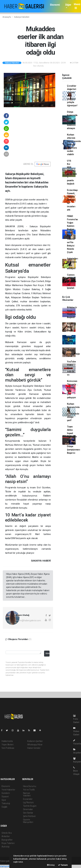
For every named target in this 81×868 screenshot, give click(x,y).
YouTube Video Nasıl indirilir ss (71, 368)
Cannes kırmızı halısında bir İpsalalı (72, 281)
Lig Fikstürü (28, 802)
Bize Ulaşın (76, 771)
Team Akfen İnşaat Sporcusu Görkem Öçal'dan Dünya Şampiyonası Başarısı (74, 440)
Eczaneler (28, 799)
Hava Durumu (30, 786)
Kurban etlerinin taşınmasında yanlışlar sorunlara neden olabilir (74, 145)
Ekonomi (55, 5)
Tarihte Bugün (30, 806)
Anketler (6, 836)
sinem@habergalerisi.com (28, 620)
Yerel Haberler (8, 790)
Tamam (63, 865)
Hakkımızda (7, 741)
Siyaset (5, 797)
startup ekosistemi (9, 866)
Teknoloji (6, 803)
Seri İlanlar (28, 813)
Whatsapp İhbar (35, 745)
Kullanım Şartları (35, 741)
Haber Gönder (34, 748)
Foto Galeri (76, 719)
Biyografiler (7, 840)
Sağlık (4, 807)
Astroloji (5, 847)
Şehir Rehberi (29, 816)
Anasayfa (7, 17)
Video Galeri (76, 731)
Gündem (6, 793)
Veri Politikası (8, 748)
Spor (4, 800)
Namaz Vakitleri (27, 794)
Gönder (48, 653)
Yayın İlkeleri (7, 745)
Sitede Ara (7, 833)
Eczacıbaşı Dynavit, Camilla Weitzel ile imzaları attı (72, 200)
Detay (51, 865)
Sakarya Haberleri (22, 17)
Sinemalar (28, 809)
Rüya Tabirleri (8, 843)
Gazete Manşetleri (28, 821)
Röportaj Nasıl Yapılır (71, 327)
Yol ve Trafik (29, 790)
